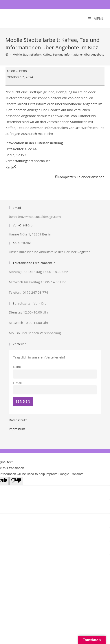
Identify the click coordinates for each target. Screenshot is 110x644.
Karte (11, 167)
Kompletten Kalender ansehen (81, 177)
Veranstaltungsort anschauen (28, 161)
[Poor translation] (16, 481)
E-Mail (17, 383)
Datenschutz (18, 420)
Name (17, 367)
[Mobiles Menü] (96, 19)
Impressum (17, 429)
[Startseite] (7, 54)
